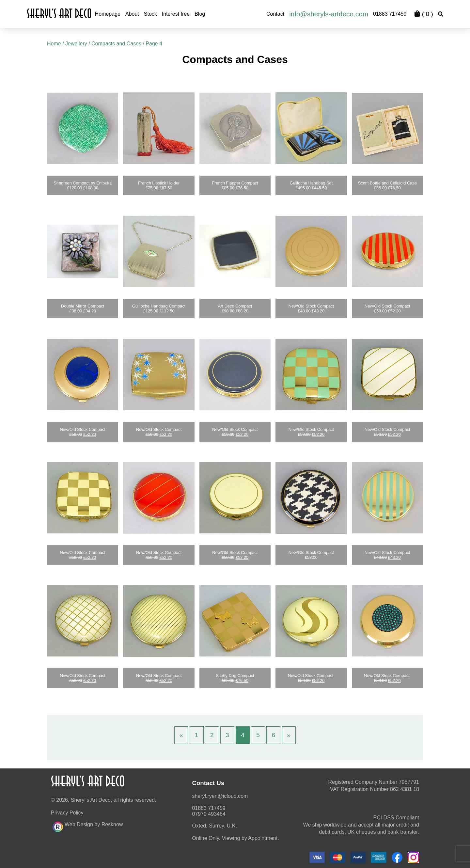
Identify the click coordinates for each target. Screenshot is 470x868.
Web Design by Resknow (88, 826)
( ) (424, 14)
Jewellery (76, 44)
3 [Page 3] (227, 735)
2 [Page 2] (212, 735)
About (132, 14)
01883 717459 (390, 14)
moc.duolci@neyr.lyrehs (220, 796)
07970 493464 (209, 814)
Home (54, 44)
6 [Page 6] (273, 735)
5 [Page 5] (258, 735)
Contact (275, 14)
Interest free (176, 14)
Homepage (108, 14)
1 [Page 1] (197, 735)
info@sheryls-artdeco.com (329, 14)
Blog (200, 14)
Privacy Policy (67, 813)
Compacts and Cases (116, 44)
